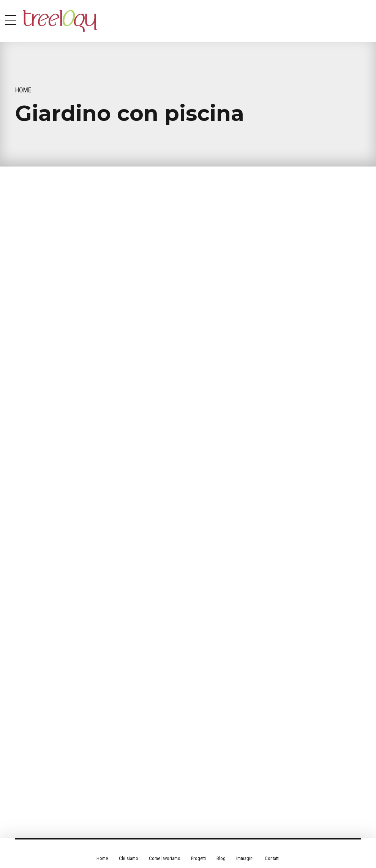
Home (23, 90)
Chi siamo (129, 858)
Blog (221, 858)
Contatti (272, 858)
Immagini (245, 858)
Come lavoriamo (165, 858)
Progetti (198, 858)
